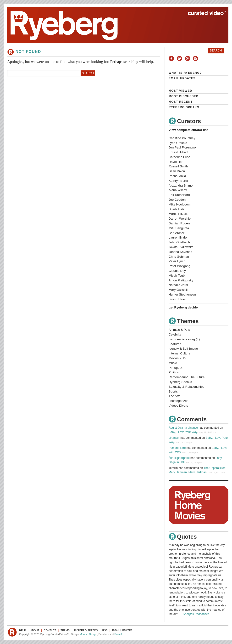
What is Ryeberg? (185, 73)
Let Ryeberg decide (183, 307)
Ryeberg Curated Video (113, 25)
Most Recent (181, 102)
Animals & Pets (179, 330)
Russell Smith (178, 166)
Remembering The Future (187, 377)
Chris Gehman (179, 257)
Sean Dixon (177, 171)
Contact (50, 630)
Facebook (172, 58)
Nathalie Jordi (178, 285)
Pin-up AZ (176, 368)
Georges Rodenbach (196, 614)
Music (173, 363)
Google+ (188, 58)
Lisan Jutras (177, 299)
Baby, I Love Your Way (183, 432)
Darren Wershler (180, 219)
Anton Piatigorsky (181, 280)
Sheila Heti (176, 209)
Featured (175, 344)
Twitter (180, 58)
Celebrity (175, 334)
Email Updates (182, 78)
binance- (174, 438)
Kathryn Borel (178, 181)
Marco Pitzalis (178, 214)
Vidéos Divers (178, 406)
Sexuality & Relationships (186, 387)
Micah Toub (177, 276)
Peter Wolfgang (180, 266)
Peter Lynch (177, 261)
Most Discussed (184, 96)
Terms (65, 630)
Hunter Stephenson (182, 294)
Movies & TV (178, 358)
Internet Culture (180, 353)
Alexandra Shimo (181, 185)
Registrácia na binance (183, 428)
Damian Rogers (180, 223)
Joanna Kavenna (180, 252)
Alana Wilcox (178, 190)
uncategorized (179, 401)
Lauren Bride (178, 237)
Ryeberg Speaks (184, 107)
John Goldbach (179, 242)
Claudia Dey (177, 271)
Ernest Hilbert (178, 152)
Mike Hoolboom (180, 204)
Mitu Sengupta (179, 228)
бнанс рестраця (179, 458)
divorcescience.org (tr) (184, 339)
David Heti (176, 162)
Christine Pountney (182, 138)
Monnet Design (88, 634)
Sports (173, 391)
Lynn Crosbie (178, 143)
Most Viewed (180, 91)
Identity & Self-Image (183, 349)
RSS (196, 58)
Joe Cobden (177, 200)
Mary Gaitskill (178, 290)
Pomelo (119, 634)
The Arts (174, 396)
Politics (174, 372)
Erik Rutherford (179, 195)
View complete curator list (188, 130)
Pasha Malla (177, 176)
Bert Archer (177, 233)
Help (22, 630)
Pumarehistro (177, 448)
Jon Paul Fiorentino (182, 147)
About (35, 630)
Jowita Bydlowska (181, 247)
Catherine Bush (180, 157)
